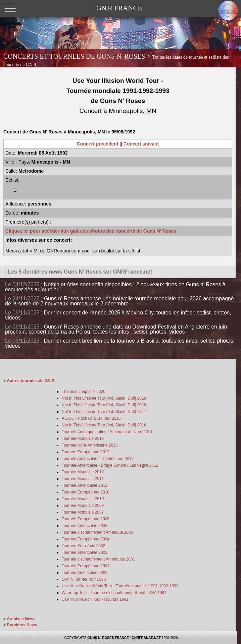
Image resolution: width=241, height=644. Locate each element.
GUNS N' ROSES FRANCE (108, 638)
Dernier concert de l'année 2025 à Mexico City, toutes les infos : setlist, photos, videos (118, 315)
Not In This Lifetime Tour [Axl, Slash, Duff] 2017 (104, 412)
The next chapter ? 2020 (84, 392)
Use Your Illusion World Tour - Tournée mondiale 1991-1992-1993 (120, 586)
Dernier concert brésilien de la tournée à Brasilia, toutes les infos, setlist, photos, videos (120, 343)
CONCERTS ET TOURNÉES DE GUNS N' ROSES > (116, 60)
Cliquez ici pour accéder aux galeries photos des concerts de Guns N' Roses (91, 231)
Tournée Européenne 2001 (86, 566)
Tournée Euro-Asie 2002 (83, 546)
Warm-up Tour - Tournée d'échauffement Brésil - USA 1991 (114, 593)
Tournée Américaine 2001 (85, 573)
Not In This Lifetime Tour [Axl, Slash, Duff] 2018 (104, 405)
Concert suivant (141, 144)
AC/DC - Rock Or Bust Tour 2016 (91, 418)
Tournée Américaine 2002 (85, 552)
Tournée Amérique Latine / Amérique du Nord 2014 (107, 432)
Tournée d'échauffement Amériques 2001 (98, 559)
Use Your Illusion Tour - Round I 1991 (95, 599)
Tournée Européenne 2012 (86, 452)
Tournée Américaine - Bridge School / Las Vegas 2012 (110, 465)
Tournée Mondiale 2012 (83, 472)
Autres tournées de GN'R (31, 381)
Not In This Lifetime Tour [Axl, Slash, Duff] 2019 (104, 398)
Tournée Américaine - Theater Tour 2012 (98, 459)
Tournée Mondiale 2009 (83, 506)
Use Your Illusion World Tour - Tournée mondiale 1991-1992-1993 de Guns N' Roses (118, 96)
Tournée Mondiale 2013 (83, 438)
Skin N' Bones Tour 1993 (84, 579)
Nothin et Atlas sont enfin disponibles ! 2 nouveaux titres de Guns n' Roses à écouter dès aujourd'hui (115, 287)
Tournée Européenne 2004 (86, 539)
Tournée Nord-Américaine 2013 (90, 445)
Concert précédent (98, 144)
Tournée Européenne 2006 (86, 519)
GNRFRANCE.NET (146, 638)
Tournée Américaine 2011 (85, 485)
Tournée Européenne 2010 (86, 492)
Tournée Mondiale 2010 (83, 499)
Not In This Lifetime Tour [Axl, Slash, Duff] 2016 (104, 425)
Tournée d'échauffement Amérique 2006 (97, 532)
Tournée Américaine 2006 (85, 526)
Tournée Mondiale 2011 (83, 479)
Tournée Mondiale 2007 (83, 512)
